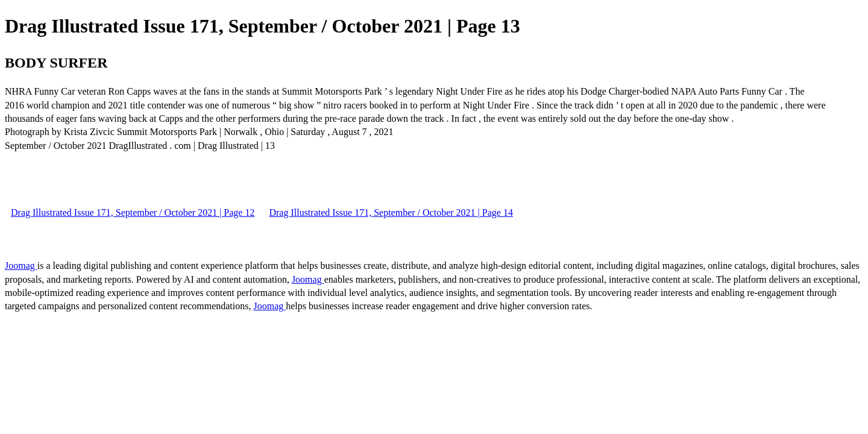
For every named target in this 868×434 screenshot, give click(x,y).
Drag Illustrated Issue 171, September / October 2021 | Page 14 (391, 212)
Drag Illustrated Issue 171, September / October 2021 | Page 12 (133, 212)
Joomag (21, 266)
